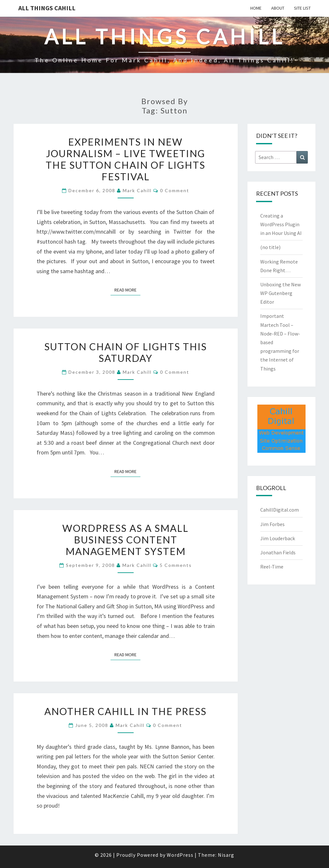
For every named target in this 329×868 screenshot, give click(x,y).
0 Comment (175, 190)
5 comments (176, 565)
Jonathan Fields (278, 552)
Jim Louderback (278, 538)
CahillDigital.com (280, 510)
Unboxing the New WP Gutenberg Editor (280, 293)
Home (256, 8)
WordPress (180, 855)
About (278, 8)
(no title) (270, 247)
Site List (302, 8)
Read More (127, 290)
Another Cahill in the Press (125, 711)
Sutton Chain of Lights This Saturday (126, 352)
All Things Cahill (47, 8)
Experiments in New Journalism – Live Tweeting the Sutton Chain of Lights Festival (125, 159)
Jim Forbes (272, 524)
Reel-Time (272, 567)
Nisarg (226, 855)
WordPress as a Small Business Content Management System (125, 540)
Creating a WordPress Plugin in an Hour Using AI (281, 224)
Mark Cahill (137, 190)
